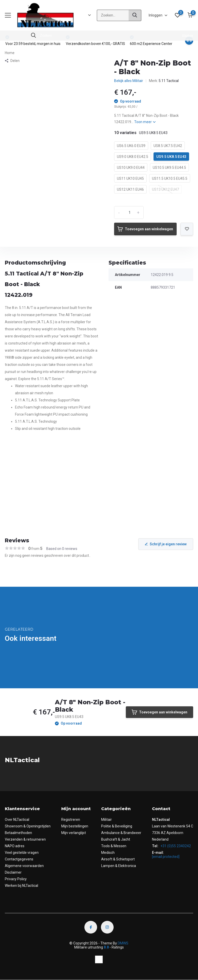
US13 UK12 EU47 (165, 189)
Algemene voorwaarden (24, 866)
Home (10, 53)
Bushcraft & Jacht (116, 839)
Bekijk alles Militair (129, 81)
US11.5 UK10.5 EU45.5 (170, 178)
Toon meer (145, 122)
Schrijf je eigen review (166, 544)
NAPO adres (15, 846)
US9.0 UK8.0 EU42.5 (133, 157)
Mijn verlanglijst (74, 833)
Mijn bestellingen (75, 826)
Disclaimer (13, 872)
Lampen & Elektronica (119, 866)
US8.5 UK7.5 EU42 (168, 146)
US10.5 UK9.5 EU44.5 (169, 168)
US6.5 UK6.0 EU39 (131, 146)
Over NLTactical (17, 820)
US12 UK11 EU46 (130, 189)
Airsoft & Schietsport (118, 859)
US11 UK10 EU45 (130, 178)
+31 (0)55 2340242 (175, 846)
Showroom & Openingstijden (28, 826)
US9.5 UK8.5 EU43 (171, 157)
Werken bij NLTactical (21, 886)
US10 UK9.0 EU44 (131, 168)
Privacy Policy (16, 879)
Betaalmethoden (18, 833)
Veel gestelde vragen (22, 853)
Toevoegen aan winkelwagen (145, 229)
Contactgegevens (19, 859)
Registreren (71, 820)
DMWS (123, 943)
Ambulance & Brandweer (121, 833)
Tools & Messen (114, 846)
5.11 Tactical (169, 81)
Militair (106, 820)
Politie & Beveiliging (117, 826)
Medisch (108, 853)
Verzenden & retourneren (25, 839)
